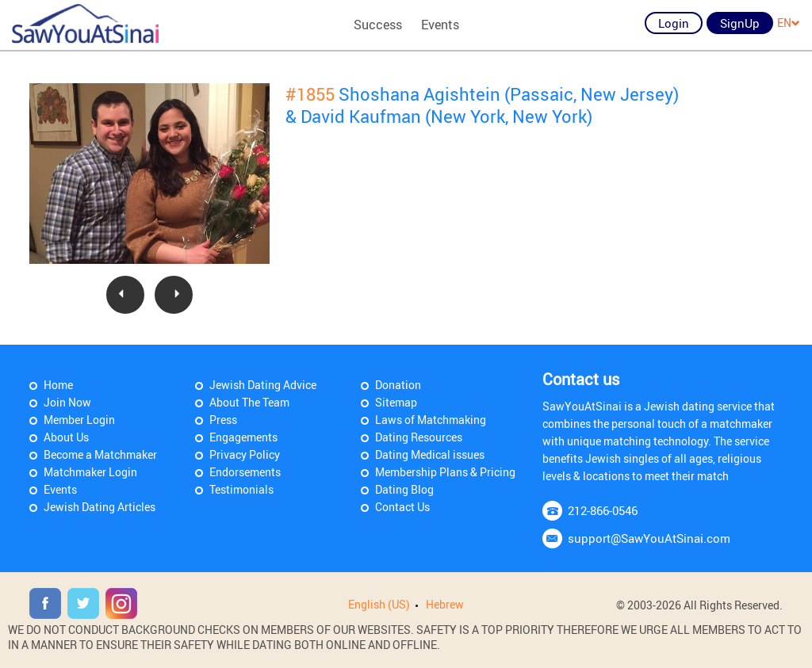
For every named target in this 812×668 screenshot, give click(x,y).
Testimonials (241, 489)
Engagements (243, 437)
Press (223, 420)
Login (674, 23)
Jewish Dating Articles (100, 507)
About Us (66, 437)
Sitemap (396, 402)
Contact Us (402, 507)
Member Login (79, 420)
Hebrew (445, 604)
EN (789, 23)
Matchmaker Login (90, 472)
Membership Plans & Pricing (445, 472)
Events (440, 25)
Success (378, 25)
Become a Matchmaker (100, 454)
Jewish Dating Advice (263, 385)
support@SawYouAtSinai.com (649, 538)
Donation (398, 385)
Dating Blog (404, 489)
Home (58, 385)
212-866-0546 (603, 510)
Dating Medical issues (430, 454)
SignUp (740, 23)
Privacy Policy (245, 454)
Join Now (67, 402)
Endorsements (245, 472)
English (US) (379, 604)
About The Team (249, 402)
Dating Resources (419, 437)
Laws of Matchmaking (431, 420)
